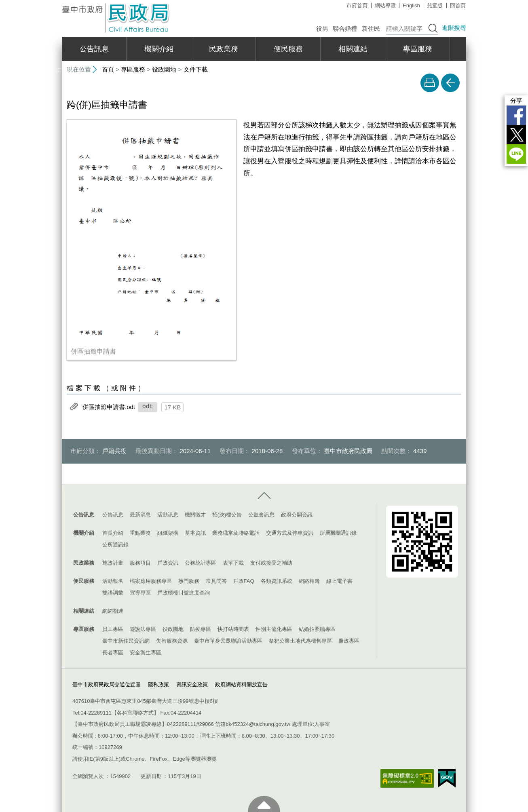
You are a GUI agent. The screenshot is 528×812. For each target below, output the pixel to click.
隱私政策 (158, 684)
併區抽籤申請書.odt (109, 407)
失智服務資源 (172, 641)
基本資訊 (195, 533)
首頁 (108, 69)
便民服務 (288, 49)
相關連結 (353, 49)
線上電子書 (339, 581)
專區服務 (418, 49)
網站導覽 (385, 5)
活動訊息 (168, 515)
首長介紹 (113, 533)
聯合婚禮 (345, 28)
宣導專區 (140, 593)
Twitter (516, 135)
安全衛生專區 (146, 653)
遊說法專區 (143, 629)
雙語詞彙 (113, 593)
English (411, 5)
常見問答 (216, 581)
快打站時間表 (233, 629)
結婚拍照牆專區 (317, 629)
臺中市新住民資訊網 (126, 641)
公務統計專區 (201, 563)
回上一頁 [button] (450, 83)
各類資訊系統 (277, 581)
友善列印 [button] (430, 83)
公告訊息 (94, 49)
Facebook (516, 115)
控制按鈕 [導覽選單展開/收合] (264, 496)
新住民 (371, 28)
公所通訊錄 (115, 545)
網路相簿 (309, 581)
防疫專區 (201, 629)
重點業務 (140, 533)
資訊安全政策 (192, 684)
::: (58, 3)
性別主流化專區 (274, 629)
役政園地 (164, 69)
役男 (322, 28)
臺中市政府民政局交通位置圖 (107, 684)
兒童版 (435, 5)
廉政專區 (349, 641)
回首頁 (458, 5)
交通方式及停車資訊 (290, 533)
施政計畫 (113, 563)
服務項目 (140, 563)
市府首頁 (357, 5)
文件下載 (196, 69)
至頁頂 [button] (264, 804)
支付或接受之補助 (271, 563)
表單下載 (233, 563)
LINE (516, 154)
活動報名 (113, 581)
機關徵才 (195, 515)
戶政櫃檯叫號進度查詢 (184, 593)
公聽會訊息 (261, 515)
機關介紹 (159, 49)
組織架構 (168, 533)
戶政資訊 (168, 563)
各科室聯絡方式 (135, 713)
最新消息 (140, 515)
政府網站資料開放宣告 (241, 684)
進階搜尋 (454, 28)
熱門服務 (189, 581)
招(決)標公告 (227, 515)
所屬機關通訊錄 (338, 533)
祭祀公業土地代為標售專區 (300, 641)
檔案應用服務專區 (151, 581)
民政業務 (224, 49)
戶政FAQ (244, 581)
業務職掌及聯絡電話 (236, 533)
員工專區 (113, 629)
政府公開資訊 (297, 515)
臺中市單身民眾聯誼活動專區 (228, 641)
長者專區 (113, 653)
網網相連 (113, 611)
